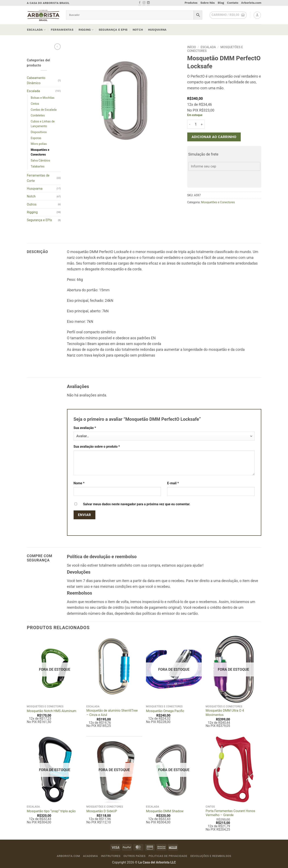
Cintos (35, 104)
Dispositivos (39, 132)
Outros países (135, 856)
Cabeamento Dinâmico (36, 80)
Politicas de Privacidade (168, 856)
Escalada (36, 30)
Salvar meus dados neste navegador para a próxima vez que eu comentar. (137, 504)
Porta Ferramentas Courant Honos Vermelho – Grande (230, 813)
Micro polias (39, 144)
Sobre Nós (208, 3)
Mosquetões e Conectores (40, 152)
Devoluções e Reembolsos (211, 856)
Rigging (86, 30)
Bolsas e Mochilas (43, 98)
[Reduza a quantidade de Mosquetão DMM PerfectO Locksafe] (190, 124)
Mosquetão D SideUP (102, 811)
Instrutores (111, 856)
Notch (138, 30)
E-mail (173, 483)
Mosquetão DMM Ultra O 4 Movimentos (225, 713)
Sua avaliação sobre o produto (97, 447)
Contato (233, 3)
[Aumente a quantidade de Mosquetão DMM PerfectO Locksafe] (202, 124)
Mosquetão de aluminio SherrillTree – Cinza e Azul (112, 713)
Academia (90, 856)
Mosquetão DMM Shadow (165, 811)
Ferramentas (62, 30)
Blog (221, 3)
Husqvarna (157, 30)
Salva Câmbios (40, 160)
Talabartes (38, 166)
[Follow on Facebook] (140, 3)
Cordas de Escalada (44, 110)
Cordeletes (38, 115)
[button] (228, 15)
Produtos (191, 3)
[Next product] (57, 47)
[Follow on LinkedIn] (148, 3)
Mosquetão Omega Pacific (165, 711)
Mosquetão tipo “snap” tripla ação (51, 811)
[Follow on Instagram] (144, 3)
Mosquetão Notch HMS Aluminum (51, 711)
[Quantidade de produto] (196, 124)
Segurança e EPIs (113, 30)
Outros (32, 204)
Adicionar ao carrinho (214, 137)
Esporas (36, 138)
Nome (79, 483)
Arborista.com (251, 3)
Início (192, 47)
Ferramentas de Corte (38, 178)
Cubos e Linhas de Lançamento (43, 124)
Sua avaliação (85, 428)
